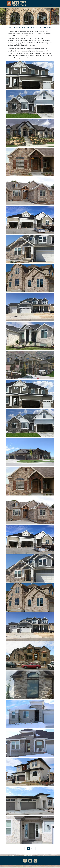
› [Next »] (34, 848)
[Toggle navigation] (51, 4)
